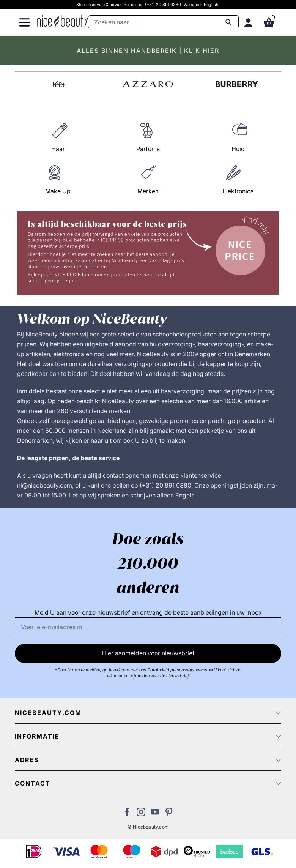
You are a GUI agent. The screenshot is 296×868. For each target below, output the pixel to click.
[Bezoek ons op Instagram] (141, 814)
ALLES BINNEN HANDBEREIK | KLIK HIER (148, 51)
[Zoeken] (163, 22)
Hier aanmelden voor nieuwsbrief (148, 653)
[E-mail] (148, 627)
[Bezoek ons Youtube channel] (155, 814)
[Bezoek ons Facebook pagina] (127, 814)
